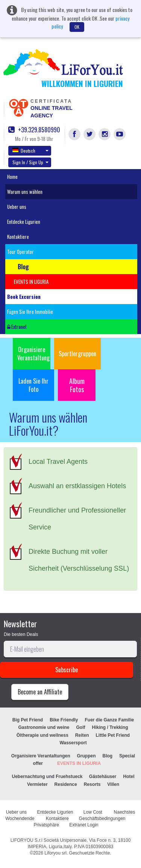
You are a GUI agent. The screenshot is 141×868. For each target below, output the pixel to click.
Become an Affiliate (40, 692)
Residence (66, 784)
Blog (108, 756)
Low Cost (93, 812)
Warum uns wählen (25, 192)
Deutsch (30, 150)
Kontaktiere (18, 237)
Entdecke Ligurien (24, 222)
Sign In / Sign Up (30, 162)
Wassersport (73, 743)
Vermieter (37, 784)
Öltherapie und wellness (42, 735)
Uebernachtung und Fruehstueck (48, 777)
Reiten (82, 735)
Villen (113, 784)
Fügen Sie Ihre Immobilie (30, 312)
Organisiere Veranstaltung (33, 354)
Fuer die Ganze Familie (109, 720)
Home (12, 177)
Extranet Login (84, 825)
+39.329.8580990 (34, 130)
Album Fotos (77, 385)
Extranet (17, 327)
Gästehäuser (103, 777)
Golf (81, 727)
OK (77, 27)
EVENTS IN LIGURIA (79, 763)
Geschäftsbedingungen (103, 819)
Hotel (129, 777)
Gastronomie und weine (44, 727)
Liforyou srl (55, 853)
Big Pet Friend (28, 720)
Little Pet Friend (113, 735)
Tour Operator (20, 252)
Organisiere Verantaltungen (41, 756)
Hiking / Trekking (110, 727)
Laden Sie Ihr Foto (33, 385)
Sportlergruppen (77, 354)
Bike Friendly (64, 720)
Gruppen (86, 756)
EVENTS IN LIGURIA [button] (31, 282)
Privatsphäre (46, 825)
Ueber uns (17, 207)
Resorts (92, 784)
